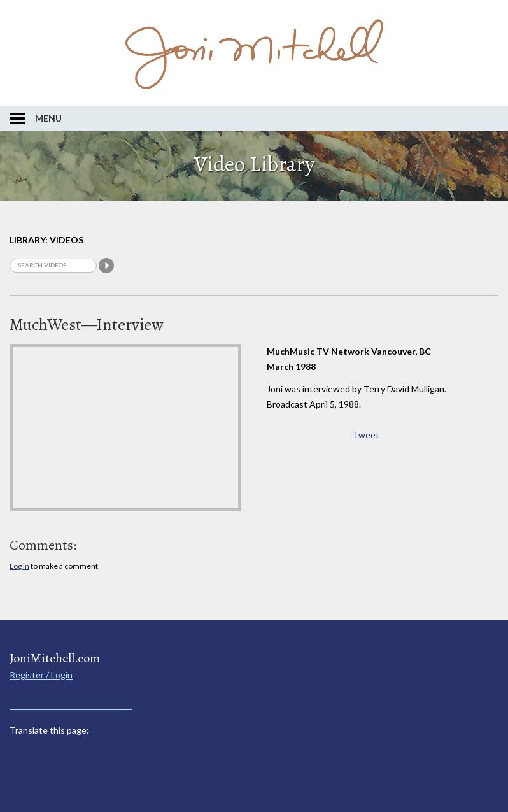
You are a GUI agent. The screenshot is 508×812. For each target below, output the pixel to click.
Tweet (366, 435)
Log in (19, 566)
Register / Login (41, 675)
